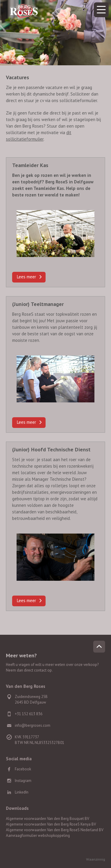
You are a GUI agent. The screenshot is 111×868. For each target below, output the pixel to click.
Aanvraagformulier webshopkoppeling (38, 836)
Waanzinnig (96, 859)
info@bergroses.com (33, 725)
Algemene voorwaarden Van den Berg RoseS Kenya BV (51, 824)
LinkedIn (22, 792)
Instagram (23, 781)
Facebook (23, 769)
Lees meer (26, 277)
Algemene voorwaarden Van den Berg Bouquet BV (48, 819)
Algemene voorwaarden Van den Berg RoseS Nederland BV (55, 830)
